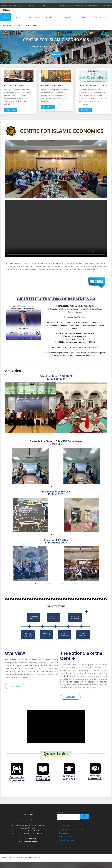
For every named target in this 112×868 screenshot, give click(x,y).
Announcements (65, 5)
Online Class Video (67, 840)
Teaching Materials (67, 844)
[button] (8, 409)
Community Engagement (17, 782)
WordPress (36, 861)
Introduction (64, 837)
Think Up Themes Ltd (16, 861)
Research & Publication (43, 781)
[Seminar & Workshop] (69, 772)
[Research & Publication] (43, 772)
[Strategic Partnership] (95, 771)
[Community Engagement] (17, 772)
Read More (10, 110)
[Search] (85, 820)
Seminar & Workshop (69, 780)
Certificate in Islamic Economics (86, 6)
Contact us (106, 5)
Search (60, 816)
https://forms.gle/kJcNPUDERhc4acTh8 (82, 348)
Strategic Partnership (95, 780)
